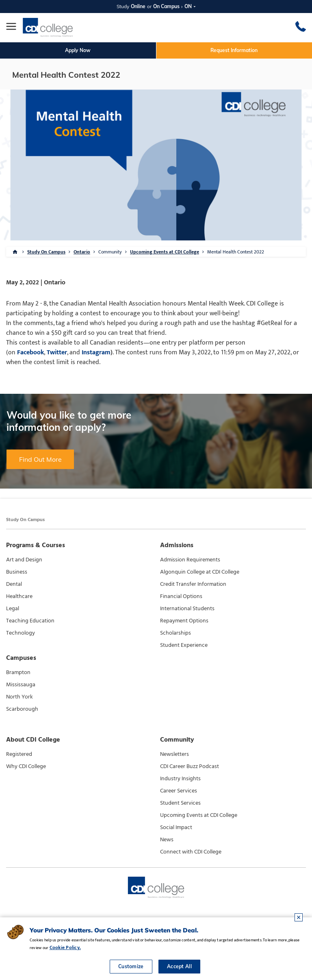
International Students (187, 609)
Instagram (96, 352)
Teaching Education (30, 621)
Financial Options (181, 596)
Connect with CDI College (191, 852)
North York (19, 697)
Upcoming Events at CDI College (165, 252)
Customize (131, 966)
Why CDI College (26, 766)
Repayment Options (184, 621)
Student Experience (184, 645)
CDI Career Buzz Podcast (190, 766)
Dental (14, 584)
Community (110, 252)
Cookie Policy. (65, 947)
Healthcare (19, 596)
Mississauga (21, 685)
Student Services (180, 803)
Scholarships (175, 633)
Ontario (82, 252)
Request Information (234, 50)
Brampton (18, 672)
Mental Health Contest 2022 (236, 252)
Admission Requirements (190, 560)
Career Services (179, 791)
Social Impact (176, 827)
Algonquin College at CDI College (200, 572)
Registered (19, 754)
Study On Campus (46, 252)
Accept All (179, 966)
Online (138, 6)
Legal (13, 609)
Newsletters (174, 754)
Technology (21, 633)
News (167, 840)
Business (17, 572)
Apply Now (78, 50)
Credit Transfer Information (193, 584)
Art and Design (24, 560)
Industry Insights (180, 779)
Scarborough (22, 709)
